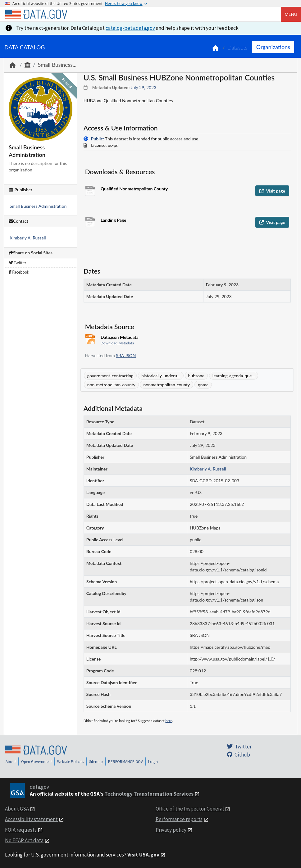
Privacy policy (171, 830)
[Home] (36, 14)
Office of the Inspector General (190, 809)
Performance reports (179, 819)
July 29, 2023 (144, 87)
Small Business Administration (38, 206)
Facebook (19, 272)
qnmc (203, 385)
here (169, 721)
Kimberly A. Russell (28, 238)
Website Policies (71, 762)
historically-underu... (161, 376)
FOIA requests (21, 830)
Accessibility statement (31, 819)
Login (153, 762)
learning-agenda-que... (234, 376)
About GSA (17, 809)
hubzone (196, 376)
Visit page (272, 191)
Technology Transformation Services (149, 794)
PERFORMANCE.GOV (125, 762)
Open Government (36, 762)
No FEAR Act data (24, 840)
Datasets (237, 48)
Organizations (273, 47)
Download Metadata (117, 343)
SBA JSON (126, 355)
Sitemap (96, 762)
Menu (291, 14)
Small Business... (57, 65)
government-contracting (110, 376)
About (11, 762)
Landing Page (114, 220)
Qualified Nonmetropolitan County (134, 189)
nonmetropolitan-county (166, 385)
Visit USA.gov (143, 855)
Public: (98, 139)
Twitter (17, 263)
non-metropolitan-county (111, 385)
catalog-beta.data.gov (130, 28)
